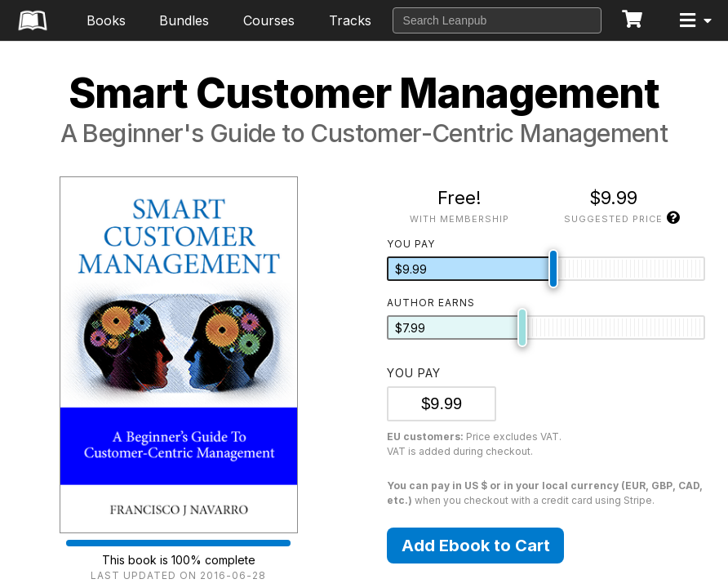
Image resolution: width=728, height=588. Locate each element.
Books (106, 20)
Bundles (184, 20)
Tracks (350, 20)
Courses (269, 20)
